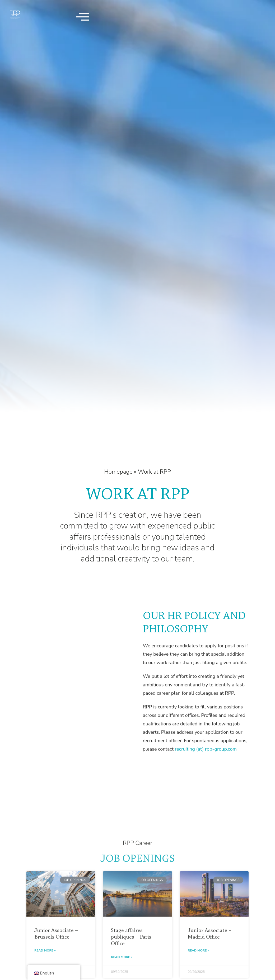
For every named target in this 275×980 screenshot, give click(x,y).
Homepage (118, 472)
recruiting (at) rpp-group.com (206, 768)
